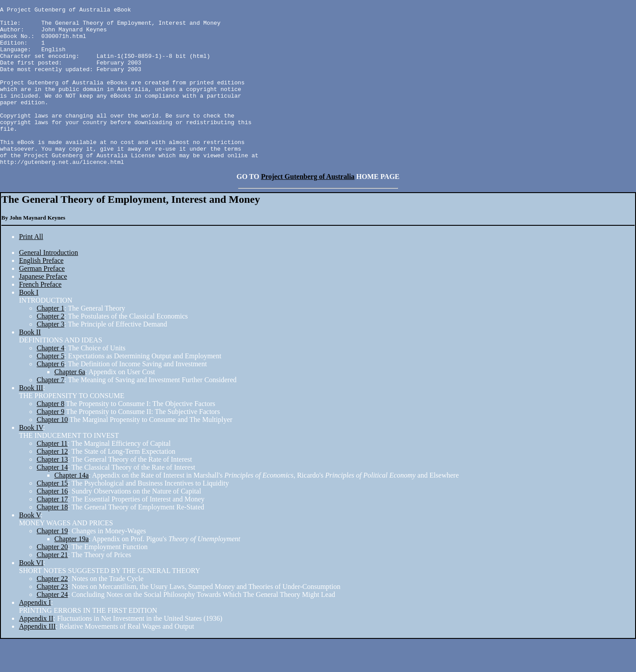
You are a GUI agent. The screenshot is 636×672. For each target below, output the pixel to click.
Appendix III (37, 659)
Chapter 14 (52, 500)
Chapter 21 (52, 588)
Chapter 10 (52, 453)
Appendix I (35, 636)
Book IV (31, 461)
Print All (31, 270)
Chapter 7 (51, 413)
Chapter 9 (51, 445)
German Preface (42, 302)
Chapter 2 (51, 349)
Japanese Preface (43, 309)
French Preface (40, 317)
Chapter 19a (72, 572)
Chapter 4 (51, 381)
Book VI (31, 596)
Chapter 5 (51, 389)
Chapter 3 (51, 357)
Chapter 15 (52, 516)
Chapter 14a (72, 508)
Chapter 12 (52, 484)
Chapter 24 (52, 628)
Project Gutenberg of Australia (308, 210)
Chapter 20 (52, 580)
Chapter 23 (52, 620)
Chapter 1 (51, 341)
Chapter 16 (52, 524)
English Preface (41, 294)
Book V (30, 548)
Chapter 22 (52, 612)
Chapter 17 (52, 532)
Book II (30, 365)
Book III (31, 421)
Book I (29, 325)
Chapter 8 (51, 437)
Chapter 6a (70, 405)
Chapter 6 (51, 397)
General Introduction (49, 286)
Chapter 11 (52, 476)
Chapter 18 (52, 540)
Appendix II (36, 651)
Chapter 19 (52, 564)
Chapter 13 (52, 492)
